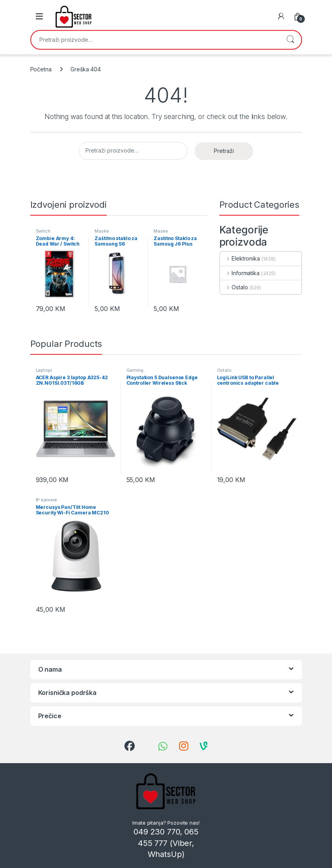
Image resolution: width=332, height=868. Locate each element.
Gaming (135, 370)
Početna (41, 69)
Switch (43, 231)
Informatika (240, 273)
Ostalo (234, 287)
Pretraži (290, 40)
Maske (102, 231)
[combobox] (155, 40)
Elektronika (240, 258)
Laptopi (44, 370)
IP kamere (47, 500)
